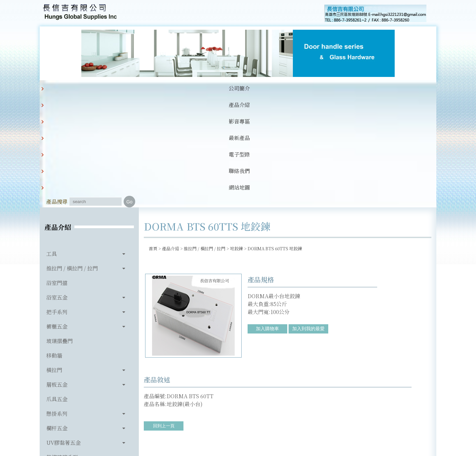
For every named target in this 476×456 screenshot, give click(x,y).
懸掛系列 (57, 303)
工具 (52, 143)
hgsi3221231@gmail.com (284, 420)
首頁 (153, 138)
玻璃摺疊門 (59, 230)
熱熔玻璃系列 (62, 347)
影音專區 (155, 88)
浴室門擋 (57, 172)
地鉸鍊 (237, 138)
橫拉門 (54, 259)
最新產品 (188, 88)
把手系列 (57, 201)
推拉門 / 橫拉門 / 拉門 (72, 158)
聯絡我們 (256, 88)
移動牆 (54, 245)
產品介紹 (121, 88)
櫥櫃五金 (57, 216)
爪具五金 (57, 288)
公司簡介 (87, 88)
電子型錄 (222, 88)
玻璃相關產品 (62, 361)
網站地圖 (290, 88)
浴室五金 (57, 187)
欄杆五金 (57, 317)
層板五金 (57, 274)
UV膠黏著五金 (63, 332)
